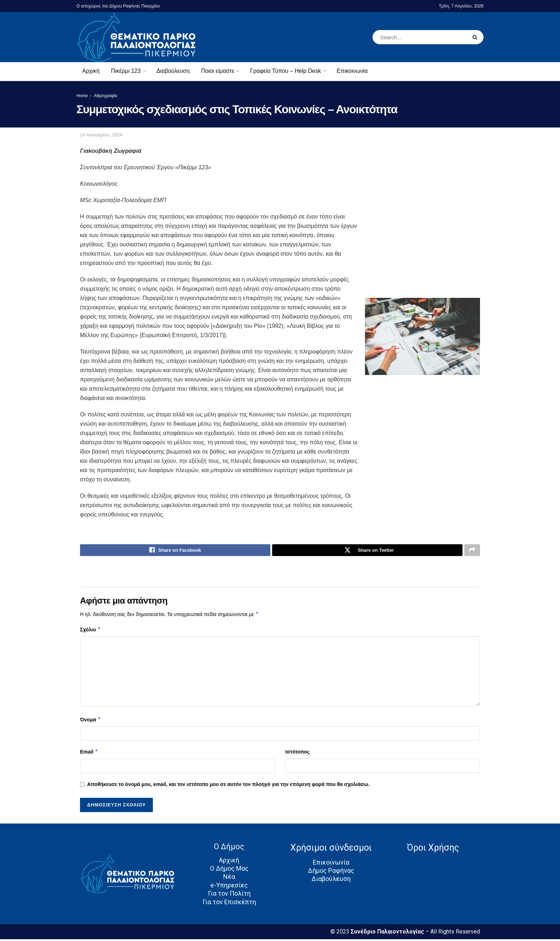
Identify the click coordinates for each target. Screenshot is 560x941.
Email (89, 754)
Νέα (229, 878)
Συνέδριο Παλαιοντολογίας (388, 933)
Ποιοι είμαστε (218, 71)
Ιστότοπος (297, 754)
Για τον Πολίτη (229, 895)
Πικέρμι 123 (126, 71)
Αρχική (91, 71)
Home (82, 96)
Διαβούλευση (173, 71)
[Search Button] (476, 37)
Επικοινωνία (352, 71)
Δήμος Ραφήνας (331, 872)
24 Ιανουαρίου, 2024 (101, 135)
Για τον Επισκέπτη (229, 903)
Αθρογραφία (106, 96)
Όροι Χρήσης (433, 849)
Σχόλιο (90, 631)
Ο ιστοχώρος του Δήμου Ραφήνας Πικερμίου (118, 6)
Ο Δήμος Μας (229, 870)
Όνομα (91, 721)
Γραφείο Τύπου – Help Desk (285, 71)
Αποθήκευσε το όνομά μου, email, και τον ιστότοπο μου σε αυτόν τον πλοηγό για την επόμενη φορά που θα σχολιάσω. (228, 786)
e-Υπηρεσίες (229, 887)
